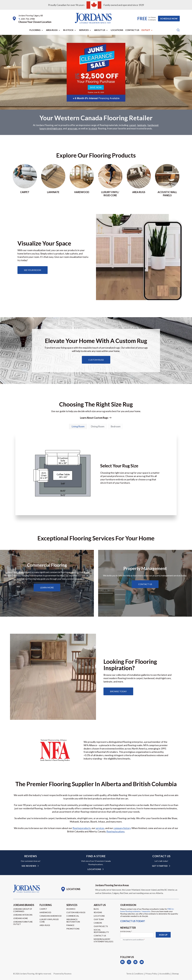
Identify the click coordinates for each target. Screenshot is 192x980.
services (100, 828)
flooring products (82, 828)
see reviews (29, 866)
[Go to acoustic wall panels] (167, 180)
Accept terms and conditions (134, 940)
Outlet (146, 30)
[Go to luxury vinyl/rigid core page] (110, 180)
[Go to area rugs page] (139, 180)
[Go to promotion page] (96, 100)
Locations (117, 30)
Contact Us (132, 30)
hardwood (153, 125)
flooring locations (115, 831)
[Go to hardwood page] (82, 180)
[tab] (78, 426)
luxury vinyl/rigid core (51, 128)
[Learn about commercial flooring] (47, 588)
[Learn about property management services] (145, 584)
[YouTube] (142, 962)
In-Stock (68, 30)
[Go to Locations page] (70, 889)
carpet (133, 125)
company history (122, 828)
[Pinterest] (135, 962)
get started (160, 866)
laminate (142, 125)
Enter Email (126, 931)
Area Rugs (52, 30)
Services (84, 30)
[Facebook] (122, 962)
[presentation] (141, 947)
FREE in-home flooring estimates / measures (147, 910)
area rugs (72, 128)
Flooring (35, 30)
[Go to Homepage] (27, 889)
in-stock (93, 128)
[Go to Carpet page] (25, 180)
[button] (35, 22)
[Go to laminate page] (53, 180)
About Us (100, 30)
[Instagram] (129, 962)
